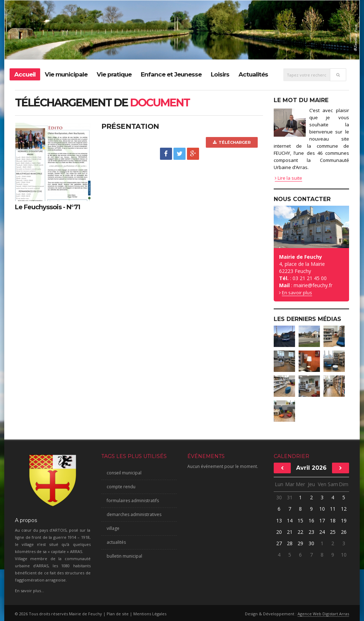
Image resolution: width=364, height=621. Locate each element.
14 (290, 520)
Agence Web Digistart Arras (323, 614)
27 (279, 543)
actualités (116, 542)
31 (290, 497)
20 (279, 532)
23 (311, 532)
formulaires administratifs (133, 501)
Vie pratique (114, 74)
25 (333, 532)
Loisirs (220, 74)
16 (311, 520)
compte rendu (121, 487)
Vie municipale (66, 74)
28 (290, 543)
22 (300, 532)
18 (333, 520)
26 (344, 532)
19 (344, 520)
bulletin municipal (124, 556)
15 (300, 520)
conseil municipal (124, 473)
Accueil (25, 74)
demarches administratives (134, 514)
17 (322, 520)
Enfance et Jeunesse (171, 74)
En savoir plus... (30, 591)
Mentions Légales (150, 614)
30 (279, 497)
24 (322, 532)
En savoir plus (297, 293)
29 (300, 543)
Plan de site (118, 614)
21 (290, 532)
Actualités (253, 74)
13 (279, 520)
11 (333, 509)
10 (322, 509)
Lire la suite (288, 178)
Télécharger (232, 142)
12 (344, 509)
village (113, 528)
